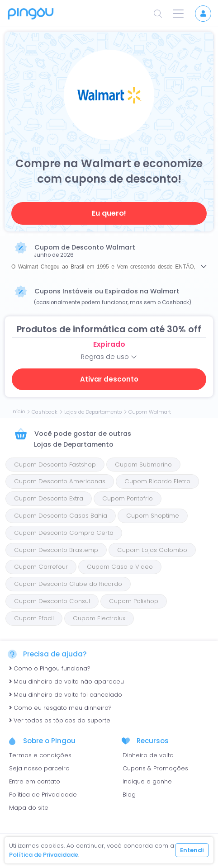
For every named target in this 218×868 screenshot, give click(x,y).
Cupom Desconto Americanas (60, 481)
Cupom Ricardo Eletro (157, 481)
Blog (129, 795)
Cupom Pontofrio (128, 498)
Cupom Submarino (143, 465)
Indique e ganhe (147, 781)
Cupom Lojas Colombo (152, 550)
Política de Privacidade (43, 795)
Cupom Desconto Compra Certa (64, 533)
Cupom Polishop (134, 601)
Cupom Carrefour (41, 567)
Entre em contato (35, 781)
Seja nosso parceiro (39, 768)
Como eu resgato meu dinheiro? (60, 708)
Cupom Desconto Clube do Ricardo (68, 584)
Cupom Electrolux (99, 618)
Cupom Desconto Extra (49, 498)
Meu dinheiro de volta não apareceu (66, 682)
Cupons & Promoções (155, 768)
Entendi (192, 850)
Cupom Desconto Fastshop (55, 465)
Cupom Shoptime (153, 516)
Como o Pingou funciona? (50, 668)
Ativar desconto (109, 379)
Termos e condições (40, 755)
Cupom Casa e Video (120, 567)
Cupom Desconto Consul (52, 601)
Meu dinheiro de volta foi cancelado (66, 695)
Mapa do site (29, 808)
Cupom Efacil (34, 618)
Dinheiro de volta (148, 755)
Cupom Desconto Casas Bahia (61, 516)
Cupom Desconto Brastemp (56, 550)
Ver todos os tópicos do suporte (60, 720)
